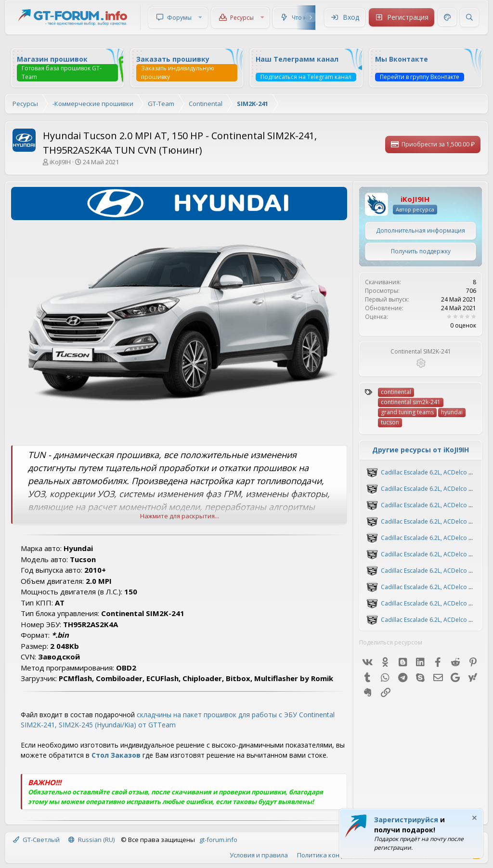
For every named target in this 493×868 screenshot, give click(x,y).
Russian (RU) (91, 840)
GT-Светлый (36, 840)
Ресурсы (242, 18)
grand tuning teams (407, 412)
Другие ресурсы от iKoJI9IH (421, 450)
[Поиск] (469, 17)
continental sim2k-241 (411, 402)
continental (396, 392)
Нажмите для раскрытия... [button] (180, 516)
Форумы (179, 18)
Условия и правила (259, 855)
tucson (390, 422)
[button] (200, 18)
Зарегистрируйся (406, 820)
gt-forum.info (218, 840)
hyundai (452, 412)
